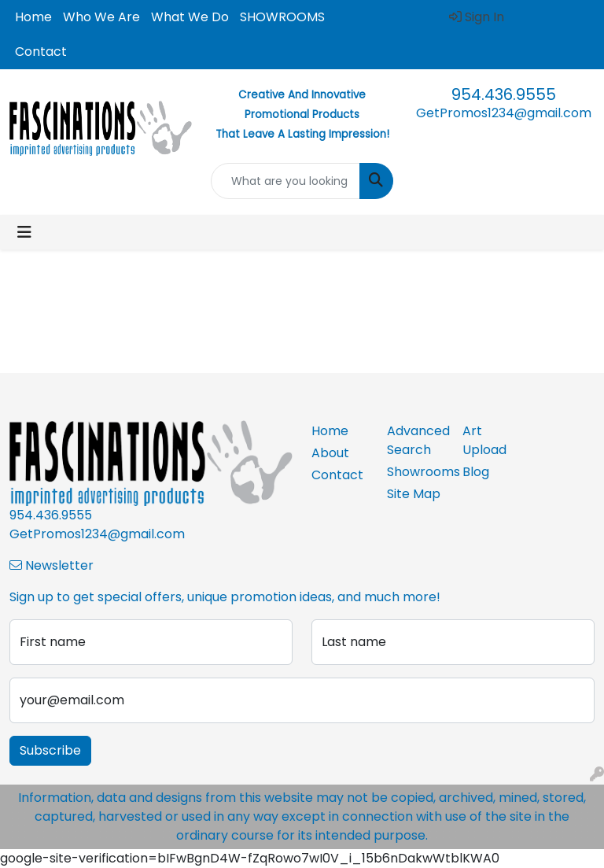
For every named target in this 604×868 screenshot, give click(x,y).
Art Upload (484, 440)
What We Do (190, 17)
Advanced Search (415, 440)
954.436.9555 (504, 94)
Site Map (414, 494)
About (330, 453)
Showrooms (415, 472)
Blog (476, 472)
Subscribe (50, 750)
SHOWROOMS (282, 17)
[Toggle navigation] (24, 232)
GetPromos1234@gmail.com (504, 113)
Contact (41, 52)
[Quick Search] (285, 181)
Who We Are (101, 17)
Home (33, 17)
